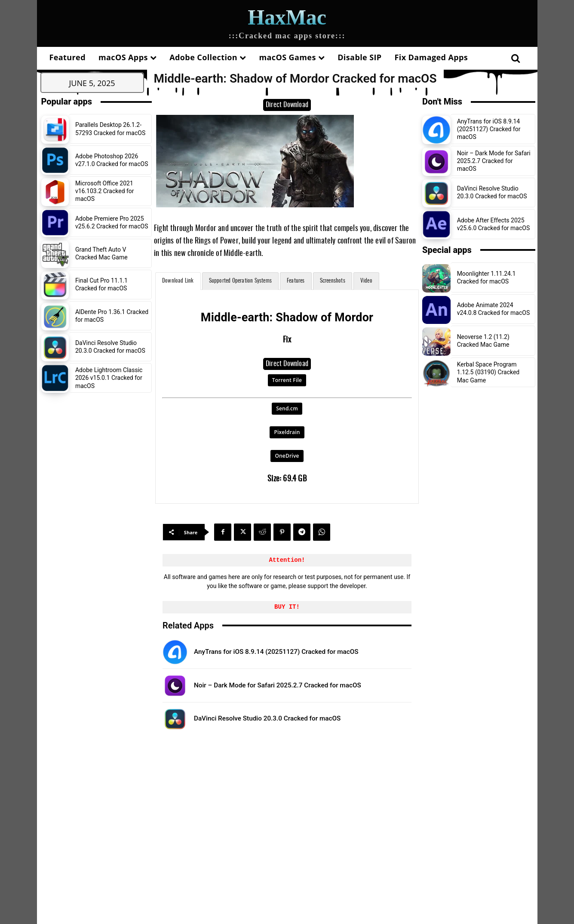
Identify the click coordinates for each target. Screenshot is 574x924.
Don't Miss (442, 102)
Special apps (447, 250)
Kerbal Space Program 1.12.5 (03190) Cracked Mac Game (488, 372)
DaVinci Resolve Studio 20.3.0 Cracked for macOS (110, 347)
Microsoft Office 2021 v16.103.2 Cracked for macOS (105, 191)
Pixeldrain (287, 432)
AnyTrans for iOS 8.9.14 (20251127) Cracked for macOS (301, 651)
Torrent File (287, 380)
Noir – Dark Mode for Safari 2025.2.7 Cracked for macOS (288, 685)
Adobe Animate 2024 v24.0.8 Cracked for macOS (494, 309)
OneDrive (287, 456)
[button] (516, 58)
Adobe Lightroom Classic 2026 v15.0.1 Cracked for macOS (109, 378)
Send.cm (287, 408)
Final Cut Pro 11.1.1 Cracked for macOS (101, 284)
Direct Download (287, 105)
